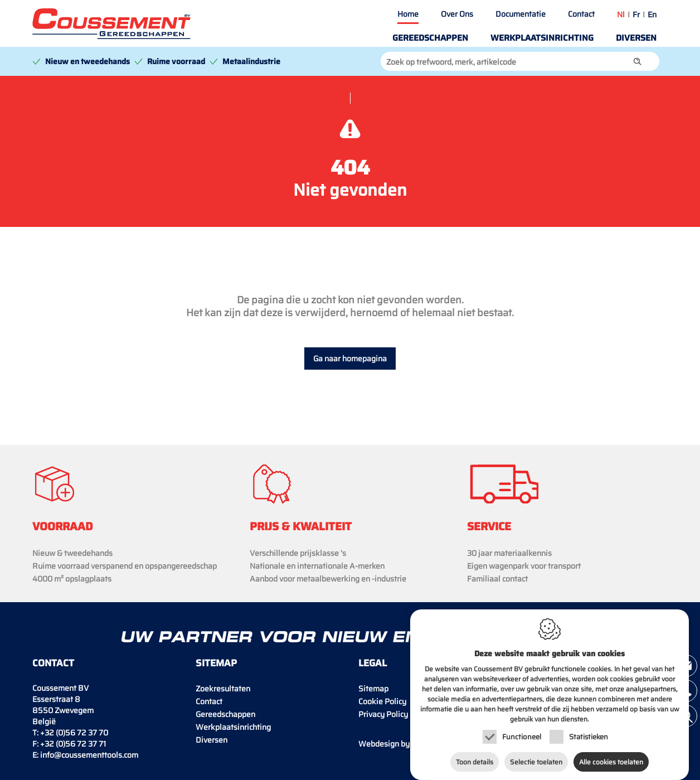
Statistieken (589, 734)
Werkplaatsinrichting (542, 38)
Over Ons (457, 14)
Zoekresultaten (223, 689)
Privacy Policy (383, 714)
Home (408, 14)
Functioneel (522, 734)
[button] (638, 61)
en (652, 14)
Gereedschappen (430, 38)
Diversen (636, 38)
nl (621, 14)
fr (636, 14)
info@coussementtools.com (89, 755)
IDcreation (403, 744)
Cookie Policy (382, 701)
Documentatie (521, 14)
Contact (581, 14)
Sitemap (373, 689)
